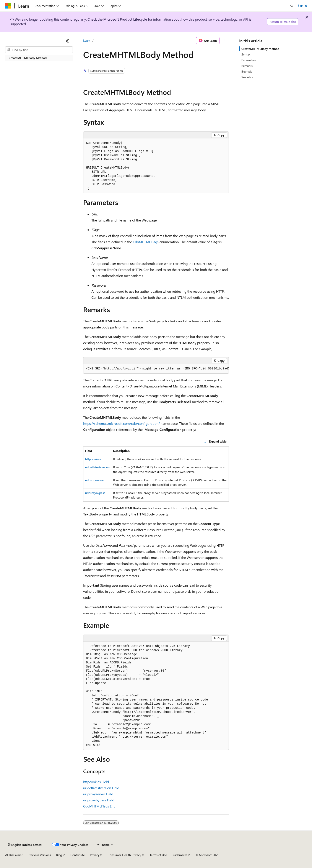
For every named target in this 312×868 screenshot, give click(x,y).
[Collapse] (67, 41)
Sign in (302, 6)
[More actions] (225, 41)
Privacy (95, 855)
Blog (59, 855)
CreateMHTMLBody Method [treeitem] (28, 58)
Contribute (78, 855)
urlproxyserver (95, 480)
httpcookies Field (96, 782)
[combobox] (39, 50)
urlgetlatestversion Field (101, 788)
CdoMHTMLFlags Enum (101, 806)
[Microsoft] (8, 6)
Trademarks (180, 855)
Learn (87, 40)
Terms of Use (158, 855)
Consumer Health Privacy (124, 855)
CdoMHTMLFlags (146, 242)
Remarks (247, 66)
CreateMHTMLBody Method (260, 49)
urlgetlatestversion (97, 467)
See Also (247, 77)
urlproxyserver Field (98, 794)
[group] (156, 369)
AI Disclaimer (14, 855)
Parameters (249, 60)
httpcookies (93, 459)
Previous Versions (39, 855)
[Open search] (292, 6)
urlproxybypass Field (99, 800)
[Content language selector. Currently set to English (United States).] (25, 845)
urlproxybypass (95, 493)
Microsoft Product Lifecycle (125, 19)
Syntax (246, 54)
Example (247, 71)
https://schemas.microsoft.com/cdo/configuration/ (121, 423)
